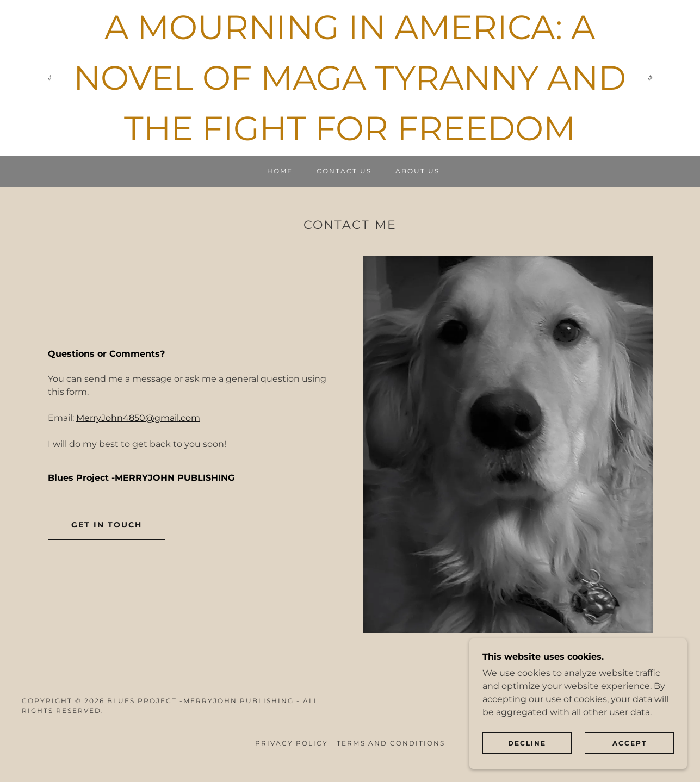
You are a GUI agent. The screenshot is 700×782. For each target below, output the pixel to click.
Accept (630, 743)
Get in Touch (107, 525)
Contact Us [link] (344, 171)
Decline (527, 743)
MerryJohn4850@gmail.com (138, 418)
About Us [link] (417, 171)
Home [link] (280, 171)
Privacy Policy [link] (292, 743)
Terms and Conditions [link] (391, 743)
